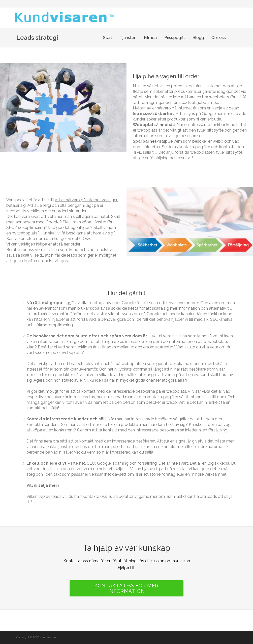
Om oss (228, 38)
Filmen (160, 38)
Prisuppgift (184, 38)
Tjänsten (138, 38)
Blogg (208, 38)
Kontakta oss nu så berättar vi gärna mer (120, 496)
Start (117, 38)
